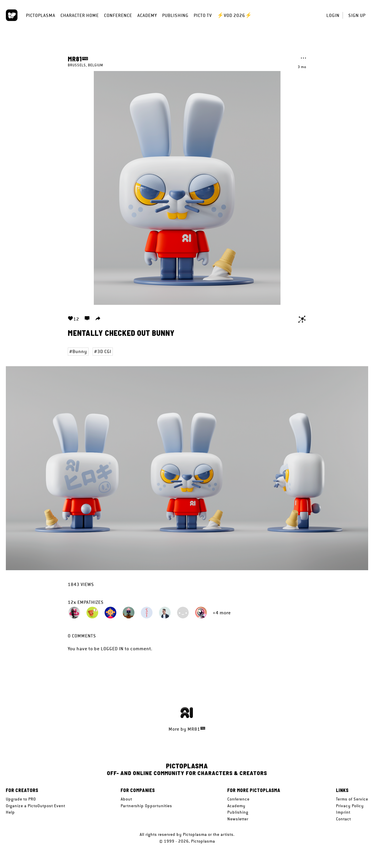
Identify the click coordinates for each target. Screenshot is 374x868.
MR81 (75, 59)
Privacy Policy (350, 806)
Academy (147, 15)
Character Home (80, 15)
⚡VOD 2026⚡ (234, 15)
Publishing (175, 15)
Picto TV (203, 15)
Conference (118, 15)
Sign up (357, 15)
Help (10, 812)
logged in (112, 649)
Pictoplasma (41, 15)
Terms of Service (352, 799)
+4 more (222, 613)
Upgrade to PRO (21, 799)
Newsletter (238, 819)
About (126, 799)
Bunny (80, 351)
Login (333, 15)
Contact (343, 819)
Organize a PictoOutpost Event (36, 806)
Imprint (343, 812)
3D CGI (104, 351)
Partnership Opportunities (146, 806)
